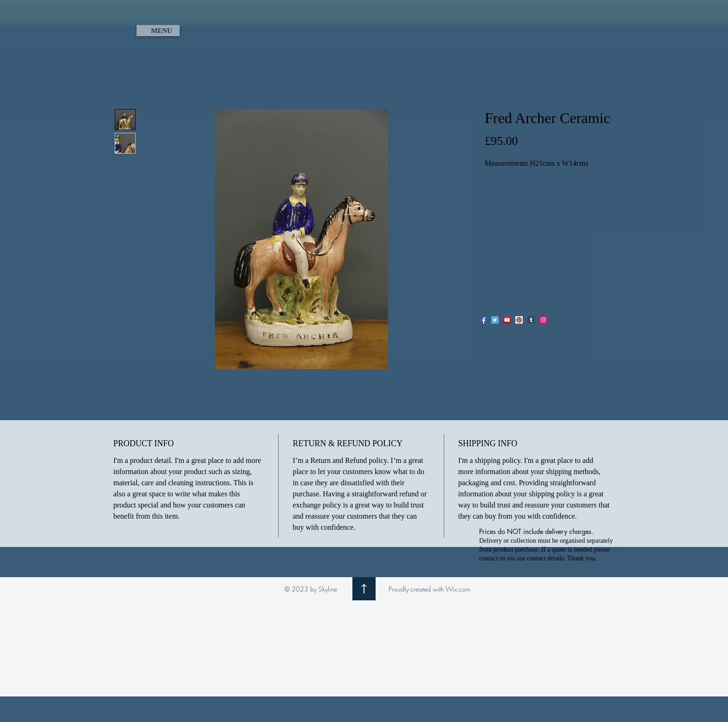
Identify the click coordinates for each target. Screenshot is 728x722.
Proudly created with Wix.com (429, 589)
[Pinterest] (519, 320)
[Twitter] (495, 320)
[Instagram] (543, 320)
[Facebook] (483, 320)
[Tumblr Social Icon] (531, 320)
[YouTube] (507, 320)
